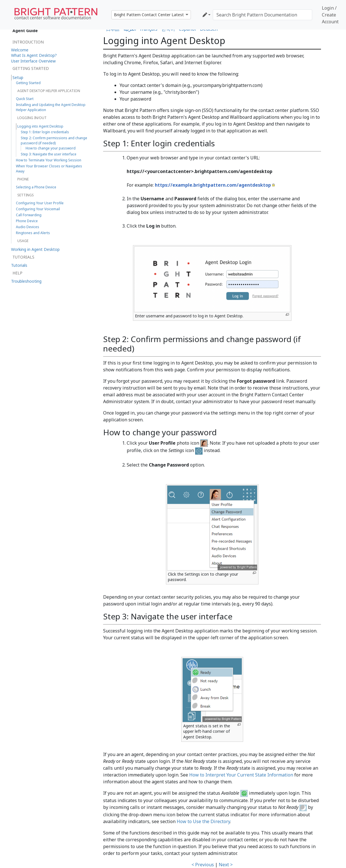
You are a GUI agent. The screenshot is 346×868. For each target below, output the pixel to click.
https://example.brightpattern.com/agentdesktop (213, 185)
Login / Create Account (330, 15)
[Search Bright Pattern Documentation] (262, 15)
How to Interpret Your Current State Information (241, 775)
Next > (226, 865)
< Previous (203, 865)
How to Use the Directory (203, 821)
